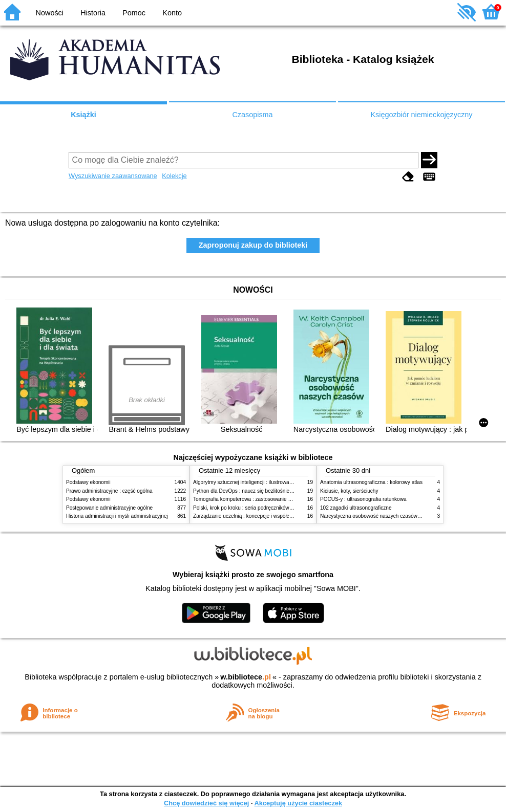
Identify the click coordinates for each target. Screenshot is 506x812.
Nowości (50, 13)
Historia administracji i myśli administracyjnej (117, 516)
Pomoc (134, 13)
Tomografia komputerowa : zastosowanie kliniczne (250, 499)
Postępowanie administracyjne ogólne (109, 508)
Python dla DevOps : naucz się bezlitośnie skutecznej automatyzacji (271, 491)
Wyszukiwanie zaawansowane (113, 176)
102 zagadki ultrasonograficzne (356, 508)
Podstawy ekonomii (88, 482)
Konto (172, 13)
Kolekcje (174, 176)
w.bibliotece (246, 677)
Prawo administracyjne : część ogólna (109, 491)
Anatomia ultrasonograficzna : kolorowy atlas (371, 482)
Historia (93, 13)
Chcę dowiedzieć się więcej (206, 803)
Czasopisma (252, 115)
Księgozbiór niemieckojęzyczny (421, 115)
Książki (83, 115)
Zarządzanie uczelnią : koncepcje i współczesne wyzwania (260, 516)
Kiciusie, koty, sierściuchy (349, 491)
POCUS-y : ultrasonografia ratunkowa (363, 499)
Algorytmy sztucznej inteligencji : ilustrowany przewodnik (258, 482)
